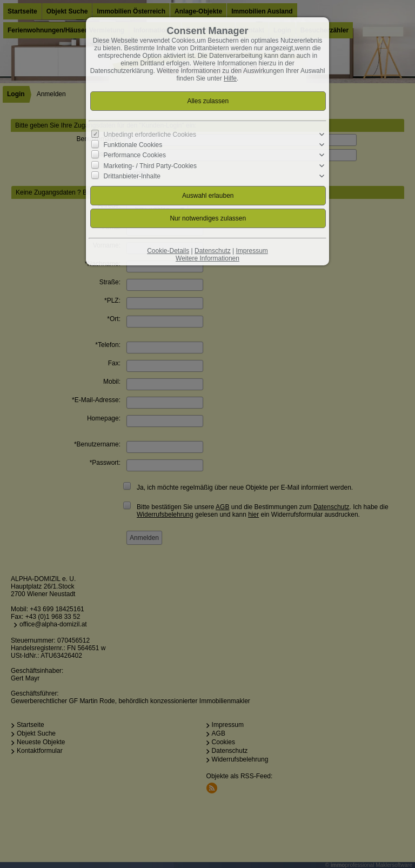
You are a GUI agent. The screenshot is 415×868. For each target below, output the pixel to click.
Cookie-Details (168, 251)
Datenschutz (213, 251)
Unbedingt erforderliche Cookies (150, 135)
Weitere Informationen (207, 258)
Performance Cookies (135, 155)
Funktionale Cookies (133, 145)
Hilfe (230, 78)
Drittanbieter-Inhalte (132, 176)
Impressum (252, 251)
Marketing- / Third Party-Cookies (150, 165)
